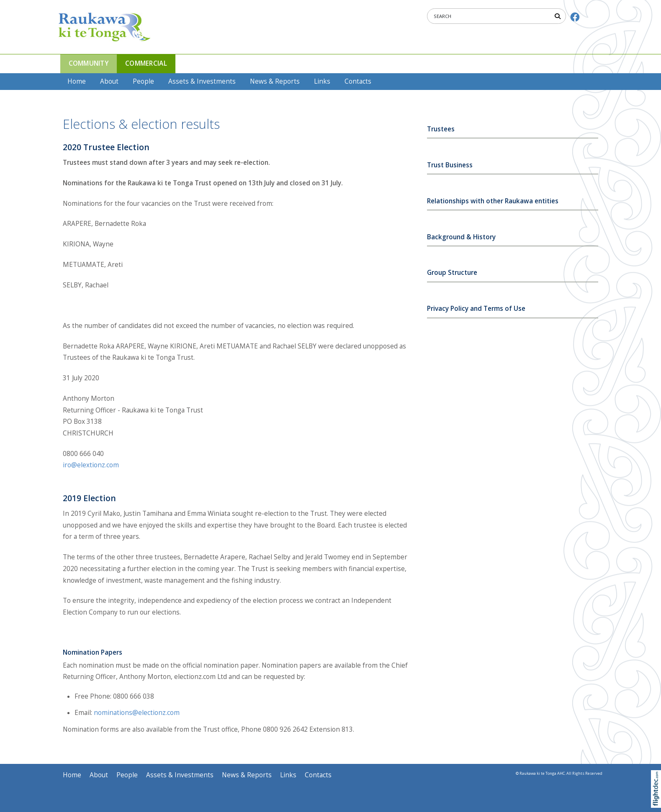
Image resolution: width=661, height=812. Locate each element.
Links (322, 81)
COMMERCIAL (146, 63)
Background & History (461, 237)
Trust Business (450, 165)
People (143, 81)
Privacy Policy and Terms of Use (476, 309)
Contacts (358, 81)
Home (77, 81)
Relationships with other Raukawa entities (493, 201)
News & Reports (275, 81)
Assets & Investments (202, 81)
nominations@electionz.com (137, 713)
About (109, 81)
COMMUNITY (89, 63)
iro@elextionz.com (91, 465)
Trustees (441, 129)
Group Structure (452, 273)
